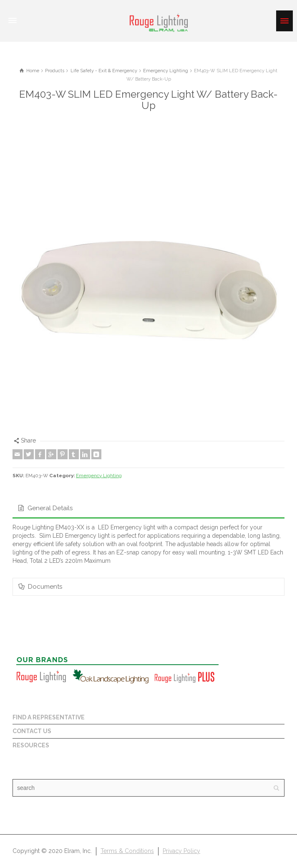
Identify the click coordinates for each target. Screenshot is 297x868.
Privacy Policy (181, 851)
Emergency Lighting (99, 476)
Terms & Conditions (127, 851)
